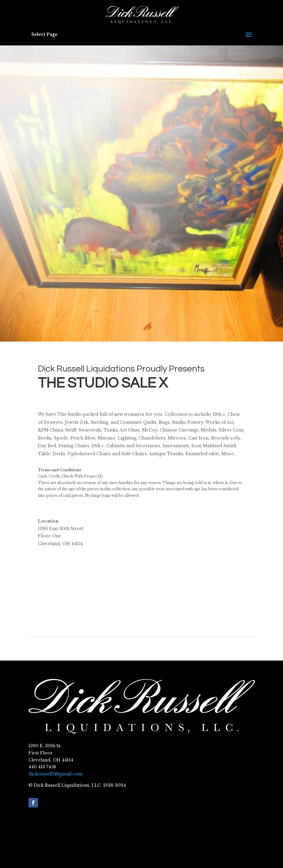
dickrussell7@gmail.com (55, 774)
